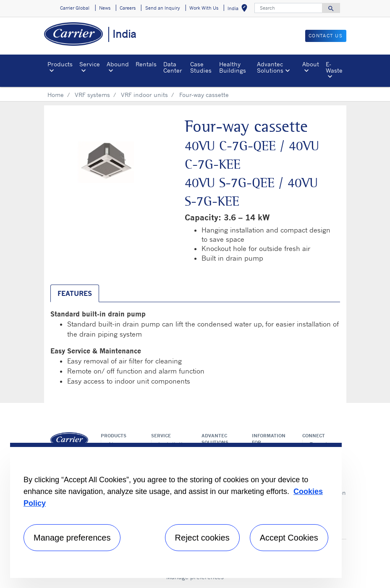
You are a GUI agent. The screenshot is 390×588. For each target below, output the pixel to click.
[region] (176, 510)
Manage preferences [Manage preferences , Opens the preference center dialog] (72, 538)
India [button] (239, 9)
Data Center (173, 67)
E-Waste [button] (334, 67)
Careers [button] (128, 8)
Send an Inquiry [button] (163, 8)
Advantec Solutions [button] (270, 67)
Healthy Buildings (233, 67)
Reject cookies (202, 538)
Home (56, 95)
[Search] (288, 8)
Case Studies (201, 67)
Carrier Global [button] (75, 8)
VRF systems (92, 95)
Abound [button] (118, 64)
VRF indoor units (144, 95)
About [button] (311, 64)
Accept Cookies (289, 538)
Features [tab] (75, 293)
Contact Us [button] (326, 36)
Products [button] (60, 64)
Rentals (146, 64)
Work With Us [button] (204, 8)
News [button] (105, 8)
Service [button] (90, 64)
